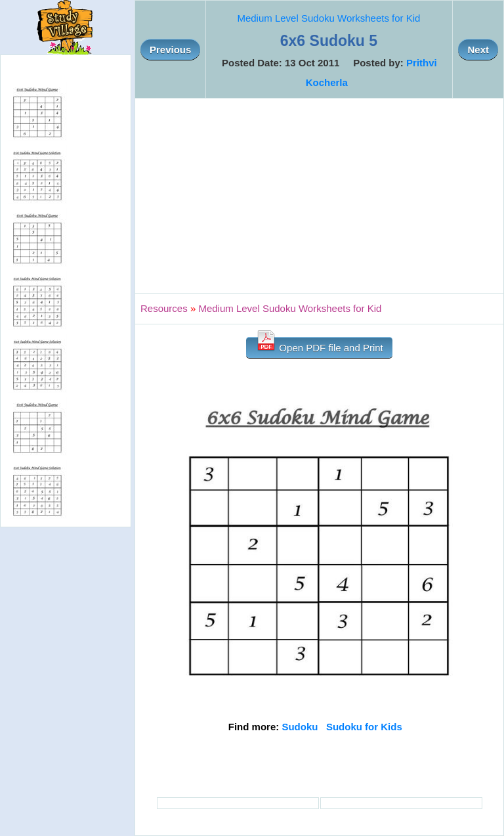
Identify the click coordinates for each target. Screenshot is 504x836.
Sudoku (300, 727)
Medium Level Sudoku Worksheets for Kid (328, 18)
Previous (170, 50)
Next (478, 50)
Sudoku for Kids (364, 727)
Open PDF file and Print (319, 345)
